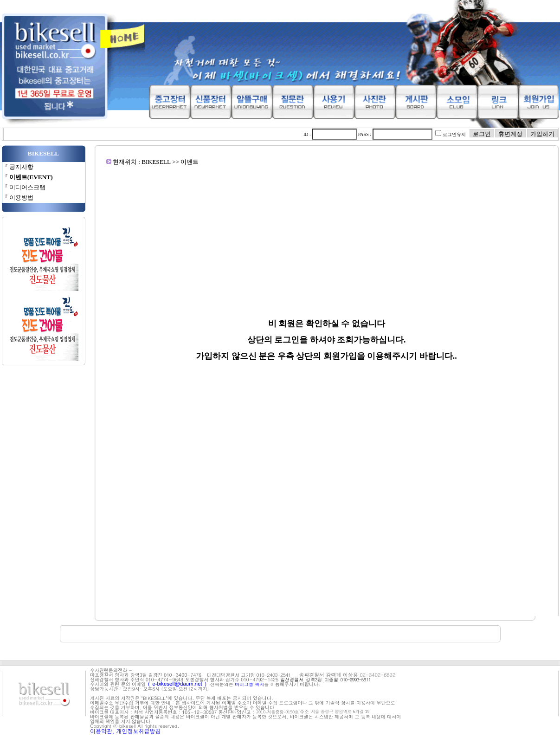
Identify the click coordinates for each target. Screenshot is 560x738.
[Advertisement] (327, 231)
